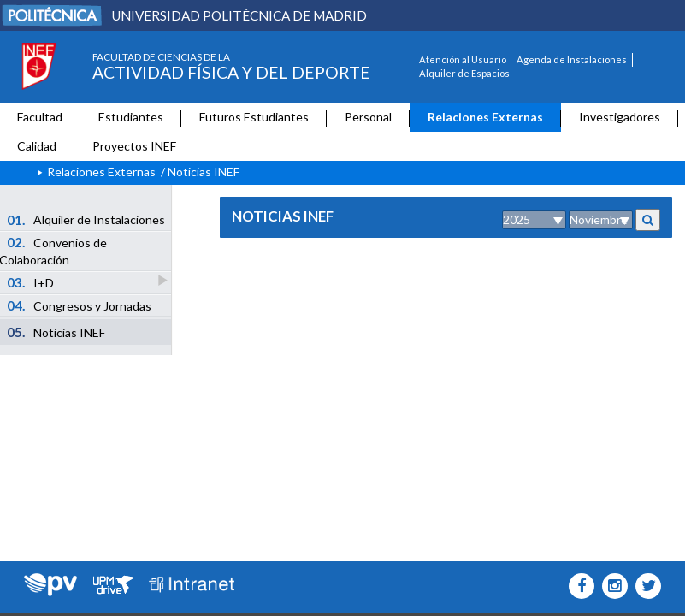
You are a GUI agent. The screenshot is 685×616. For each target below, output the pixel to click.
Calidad (37, 146)
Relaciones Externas (485, 117)
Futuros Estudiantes (254, 117)
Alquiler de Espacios (464, 73)
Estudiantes (131, 117)
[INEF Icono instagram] (611, 586)
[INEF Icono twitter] (644, 586)
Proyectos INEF (134, 146)
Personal (368, 117)
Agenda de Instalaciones (572, 59)
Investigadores (620, 117)
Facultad (40, 117)
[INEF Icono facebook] (578, 586)
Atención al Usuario (463, 59)
